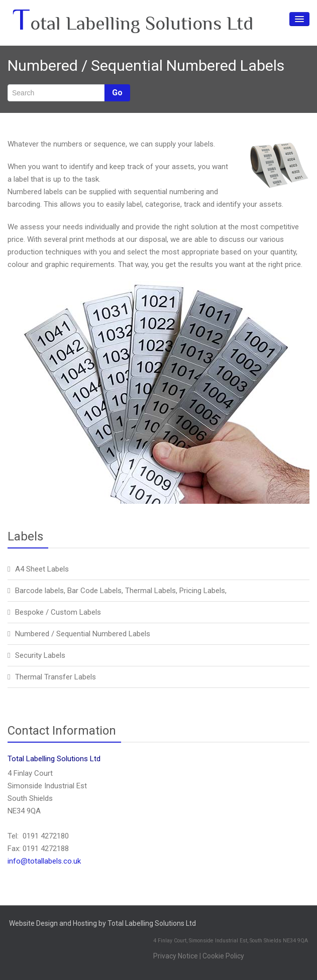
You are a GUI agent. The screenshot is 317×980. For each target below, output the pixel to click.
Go (117, 93)
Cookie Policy (223, 956)
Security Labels (40, 655)
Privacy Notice (176, 956)
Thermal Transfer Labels (56, 677)
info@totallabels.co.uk (44, 861)
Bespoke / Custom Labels (58, 612)
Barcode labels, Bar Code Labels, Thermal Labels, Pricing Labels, (121, 591)
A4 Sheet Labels (42, 569)
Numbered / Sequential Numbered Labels (83, 634)
